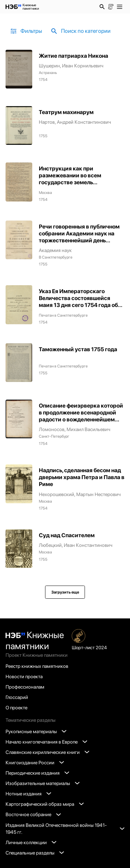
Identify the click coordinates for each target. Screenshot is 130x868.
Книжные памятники (35, 640)
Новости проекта (24, 676)
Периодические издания (37, 773)
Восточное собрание (33, 814)
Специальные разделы (35, 853)
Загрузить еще (65, 592)
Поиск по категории (80, 31)
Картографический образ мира (45, 804)
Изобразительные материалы (42, 783)
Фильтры (26, 31)
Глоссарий (17, 697)
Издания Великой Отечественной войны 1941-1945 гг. (65, 829)
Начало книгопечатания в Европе (46, 742)
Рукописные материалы (36, 731)
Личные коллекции (31, 842)
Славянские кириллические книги (47, 752)
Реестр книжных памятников (37, 666)
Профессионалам (25, 687)
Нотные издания (28, 794)
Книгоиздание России (35, 763)
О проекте (16, 708)
